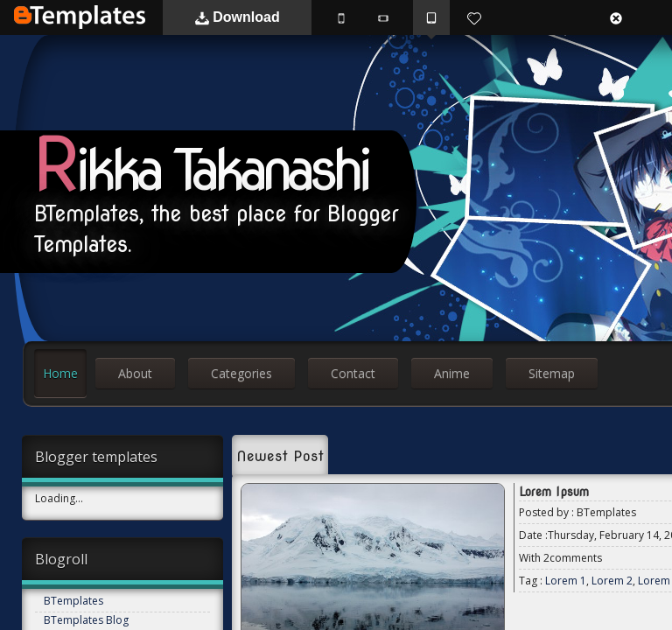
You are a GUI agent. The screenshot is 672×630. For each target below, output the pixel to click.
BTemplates (80, 17)
